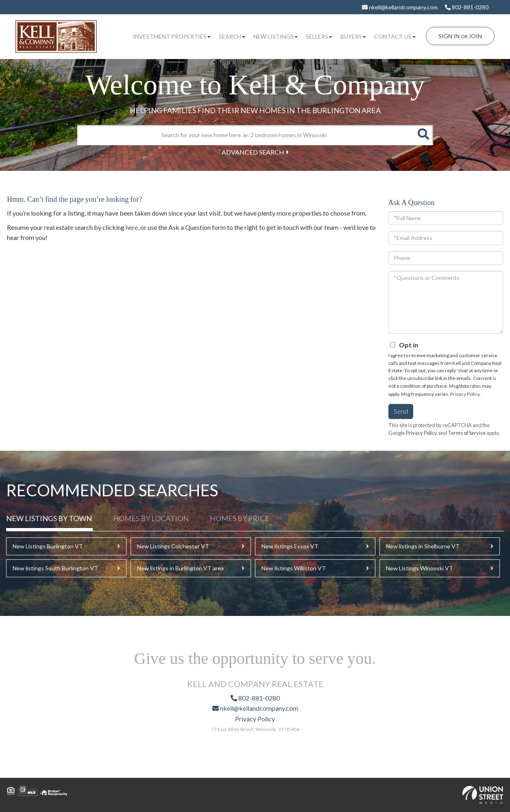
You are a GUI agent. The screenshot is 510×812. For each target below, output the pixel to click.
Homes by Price (240, 518)
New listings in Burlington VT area (180, 568)
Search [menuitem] (232, 36)
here (132, 227)
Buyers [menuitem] (353, 36)
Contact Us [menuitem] (395, 36)
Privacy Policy (465, 394)
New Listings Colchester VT (173, 546)
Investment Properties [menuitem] (172, 36)
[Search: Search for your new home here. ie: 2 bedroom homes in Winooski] (245, 135)
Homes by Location (151, 518)
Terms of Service (467, 433)
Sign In (449, 36)
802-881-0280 (467, 7)
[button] (423, 135)
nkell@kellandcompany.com (400, 7)
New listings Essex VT (290, 546)
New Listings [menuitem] (276, 36)
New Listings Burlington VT (48, 546)
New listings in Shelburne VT (423, 546)
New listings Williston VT (294, 568)
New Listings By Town (49, 518)
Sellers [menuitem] (319, 36)
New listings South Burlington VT (55, 568)
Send (401, 411)
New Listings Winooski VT (420, 568)
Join (475, 36)
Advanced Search (253, 152)
